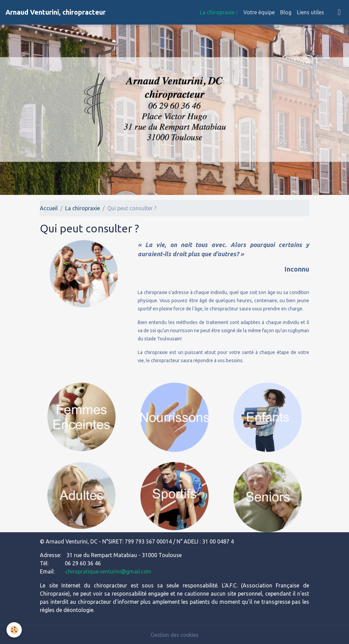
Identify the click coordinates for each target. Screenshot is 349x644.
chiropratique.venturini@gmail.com (109, 571)
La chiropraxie (218, 12)
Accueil (49, 208)
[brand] (56, 12)
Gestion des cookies (174, 634)
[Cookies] (14, 630)
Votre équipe (259, 12)
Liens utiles (310, 12)
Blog (286, 12)
